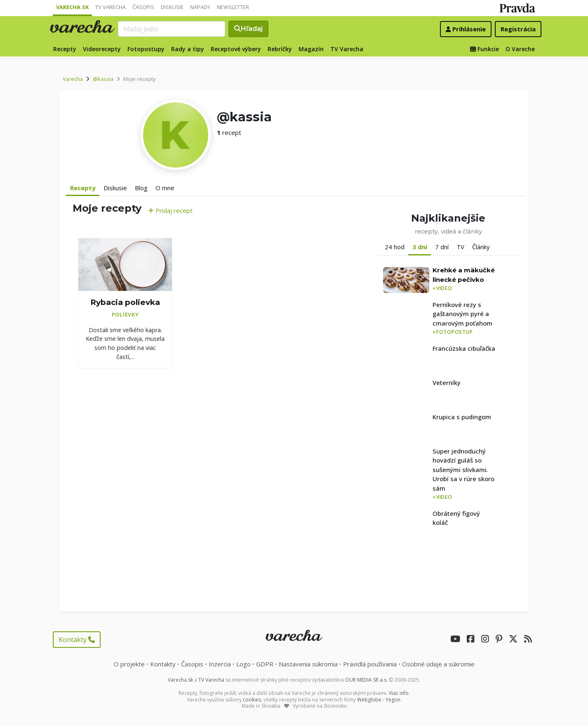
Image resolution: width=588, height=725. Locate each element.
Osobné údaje (438, 664)
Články (481, 247)
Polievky (125, 314)
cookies (252, 700)
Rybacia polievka (125, 302)
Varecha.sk (72, 7)
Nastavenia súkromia (308, 664)
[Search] (172, 29)
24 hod (395, 247)
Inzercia (220, 664)
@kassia (103, 79)
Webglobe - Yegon (379, 700)
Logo (243, 664)
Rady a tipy (188, 49)
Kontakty (77, 640)
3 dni (420, 247)
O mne (165, 188)
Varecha (73, 79)
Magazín (311, 49)
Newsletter (233, 7)
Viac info (399, 693)
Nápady (200, 7)
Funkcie (485, 49)
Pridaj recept (170, 210)
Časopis (143, 7)
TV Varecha (111, 7)
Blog (141, 188)
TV (460, 247)
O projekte (129, 664)
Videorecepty (102, 49)
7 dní (442, 247)
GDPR (265, 664)
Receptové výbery (236, 49)
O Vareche (520, 49)
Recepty (65, 49)
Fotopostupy (146, 49)
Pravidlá (370, 664)
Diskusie (172, 7)
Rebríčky (280, 49)
